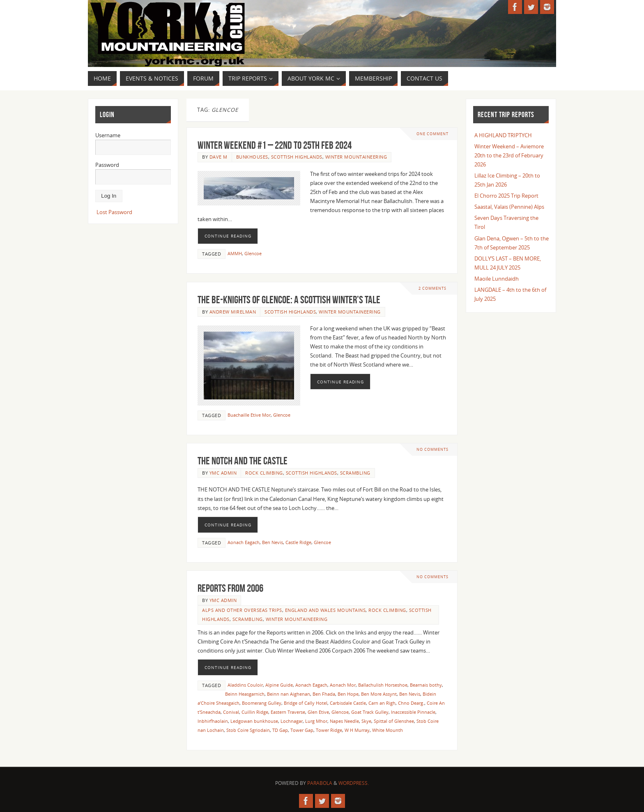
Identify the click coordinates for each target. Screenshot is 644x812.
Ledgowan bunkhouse (254, 721)
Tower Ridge (329, 730)
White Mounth (388, 730)
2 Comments (432, 288)
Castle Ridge (298, 542)
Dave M (218, 157)
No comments (432, 449)
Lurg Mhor (316, 721)
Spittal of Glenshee (394, 721)
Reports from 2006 (230, 588)
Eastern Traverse (288, 712)
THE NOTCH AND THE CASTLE (243, 461)
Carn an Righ (382, 703)
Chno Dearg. (411, 703)
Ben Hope (348, 694)
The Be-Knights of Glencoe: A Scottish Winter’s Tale (289, 300)
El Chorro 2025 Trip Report (506, 196)
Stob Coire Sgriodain (248, 730)
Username (108, 135)
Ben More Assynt (379, 694)
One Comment (432, 134)
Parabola (320, 783)
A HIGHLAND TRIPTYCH (503, 135)
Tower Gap (302, 730)
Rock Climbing (264, 473)
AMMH (235, 253)
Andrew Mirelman (233, 312)
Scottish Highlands (297, 157)
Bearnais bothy (426, 685)
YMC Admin (223, 473)
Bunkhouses (252, 157)
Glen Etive (318, 712)
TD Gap (280, 730)
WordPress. (354, 783)
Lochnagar (292, 721)
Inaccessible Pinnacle (413, 712)
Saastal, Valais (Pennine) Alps (509, 207)
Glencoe (253, 253)
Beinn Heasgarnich (245, 694)
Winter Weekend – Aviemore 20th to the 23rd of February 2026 (509, 155)
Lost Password (114, 212)
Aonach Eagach (244, 542)
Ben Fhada (324, 694)
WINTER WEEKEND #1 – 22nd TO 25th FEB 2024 (275, 145)
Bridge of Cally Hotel (306, 703)
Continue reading (228, 236)
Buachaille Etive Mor (249, 415)
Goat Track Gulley (370, 712)
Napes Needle (344, 721)
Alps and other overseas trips (242, 610)
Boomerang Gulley (262, 703)
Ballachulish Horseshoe (383, 685)
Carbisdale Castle (348, 703)
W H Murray (357, 730)
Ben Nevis (273, 542)
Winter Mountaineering (356, 157)
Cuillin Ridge (255, 712)
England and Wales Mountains (325, 610)
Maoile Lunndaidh (497, 279)
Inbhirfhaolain (213, 721)
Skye (366, 721)
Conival (231, 712)
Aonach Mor (343, 685)
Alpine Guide (279, 685)
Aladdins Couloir (245, 685)
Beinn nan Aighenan (289, 694)
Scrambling (355, 473)
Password (107, 165)
